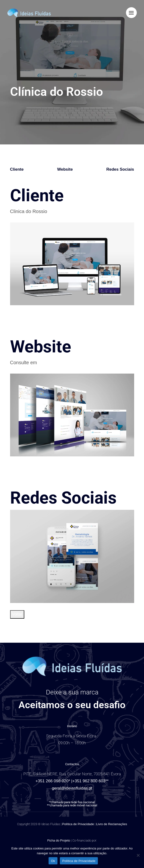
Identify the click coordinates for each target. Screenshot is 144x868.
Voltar (17, 614)
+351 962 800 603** (91, 781)
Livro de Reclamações (112, 824)
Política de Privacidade (78, 824)
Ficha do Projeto (59, 840)
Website (65, 169)
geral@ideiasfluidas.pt (72, 788)
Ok (53, 861)
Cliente (17, 169)
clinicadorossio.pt (57, 363)
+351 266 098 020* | (54, 781)
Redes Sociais (120, 169)
